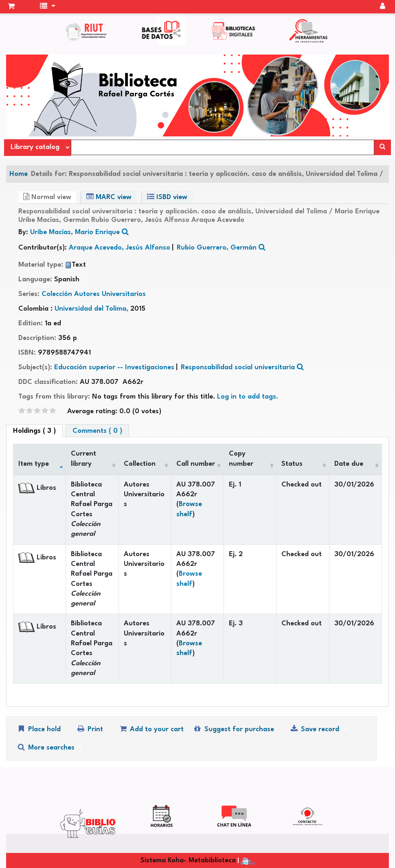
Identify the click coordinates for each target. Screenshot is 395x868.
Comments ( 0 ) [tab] (97, 431)
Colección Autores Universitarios (94, 294)
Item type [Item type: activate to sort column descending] (34, 464)
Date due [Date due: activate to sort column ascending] (349, 464)
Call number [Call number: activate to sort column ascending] (196, 464)
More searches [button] (47, 747)
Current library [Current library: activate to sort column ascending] (83, 459)
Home (19, 174)
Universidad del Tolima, (92, 309)
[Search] (383, 147)
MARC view (109, 197)
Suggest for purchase (233, 729)
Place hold (39, 729)
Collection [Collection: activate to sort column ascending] (140, 464)
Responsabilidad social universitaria (238, 367)
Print (90, 729)
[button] (11, 7)
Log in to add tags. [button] (248, 397)
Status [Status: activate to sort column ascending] (292, 464)
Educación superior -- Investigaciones (114, 367)
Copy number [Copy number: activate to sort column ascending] (241, 459)
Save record (315, 729)
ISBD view (167, 197)
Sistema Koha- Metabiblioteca (188, 860)
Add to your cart (151, 729)
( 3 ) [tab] (34, 431)
